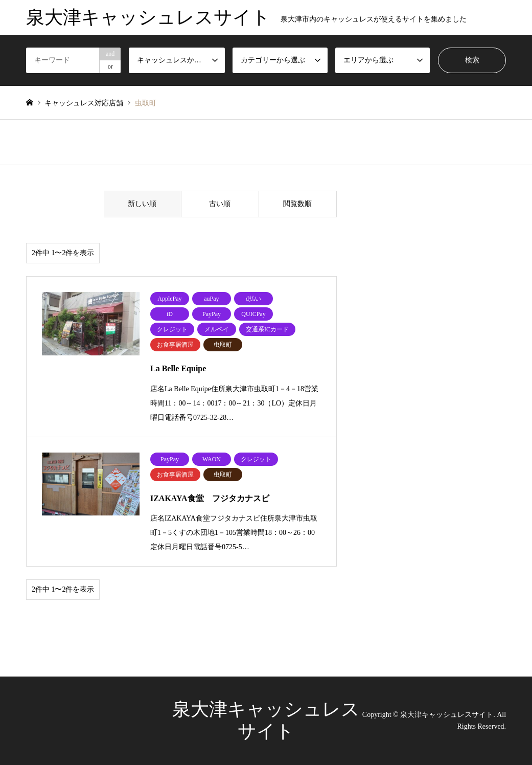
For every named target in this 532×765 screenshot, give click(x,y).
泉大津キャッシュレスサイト (447, 715)
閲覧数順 (297, 204)
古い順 (220, 204)
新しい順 (142, 204)
